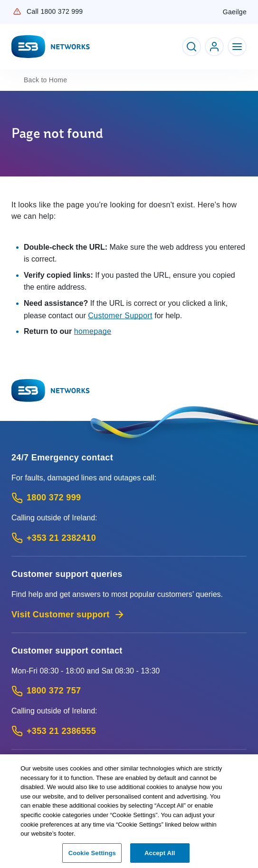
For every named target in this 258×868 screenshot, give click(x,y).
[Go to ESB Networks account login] (214, 47)
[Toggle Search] (191, 47)
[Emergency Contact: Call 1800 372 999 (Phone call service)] (129, 498)
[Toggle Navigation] (237, 47)
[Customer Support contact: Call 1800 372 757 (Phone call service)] (129, 691)
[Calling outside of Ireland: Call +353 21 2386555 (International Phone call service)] (129, 731)
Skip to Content (8, 8)
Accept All (160, 855)
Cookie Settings (92, 855)
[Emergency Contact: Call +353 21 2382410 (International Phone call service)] (129, 538)
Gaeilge (235, 12)
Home (45, 80)
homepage (93, 331)
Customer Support (120, 316)
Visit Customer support (68, 614)
